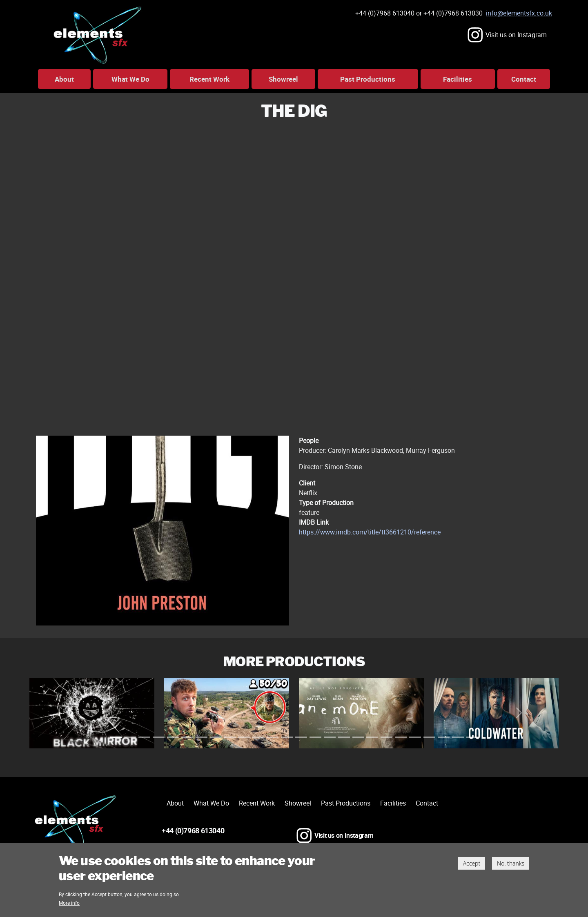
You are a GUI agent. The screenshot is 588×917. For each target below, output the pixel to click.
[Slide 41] (258, 737)
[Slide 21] (187, 737)
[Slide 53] (301, 737)
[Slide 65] (344, 737)
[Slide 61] (330, 737)
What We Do (130, 79)
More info (69, 903)
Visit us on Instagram (516, 35)
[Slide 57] (315, 737)
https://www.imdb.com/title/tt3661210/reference (370, 532)
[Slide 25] (202, 737)
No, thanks (511, 863)
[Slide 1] (116, 737)
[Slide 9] (144, 737)
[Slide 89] (429, 737)
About (64, 79)
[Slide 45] (273, 737)
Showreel (283, 79)
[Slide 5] (130, 737)
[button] (69, 713)
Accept (472, 863)
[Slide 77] (386, 737)
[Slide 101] (472, 737)
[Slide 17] (173, 737)
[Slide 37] (244, 737)
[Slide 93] (444, 737)
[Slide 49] (287, 737)
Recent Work (209, 79)
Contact (524, 79)
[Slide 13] (159, 737)
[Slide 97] (458, 737)
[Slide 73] (372, 737)
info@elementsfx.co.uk (519, 13)
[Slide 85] (415, 737)
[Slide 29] (216, 737)
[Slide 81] (401, 737)
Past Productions (368, 79)
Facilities (458, 79)
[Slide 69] (358, 737)
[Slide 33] (230, 737)
